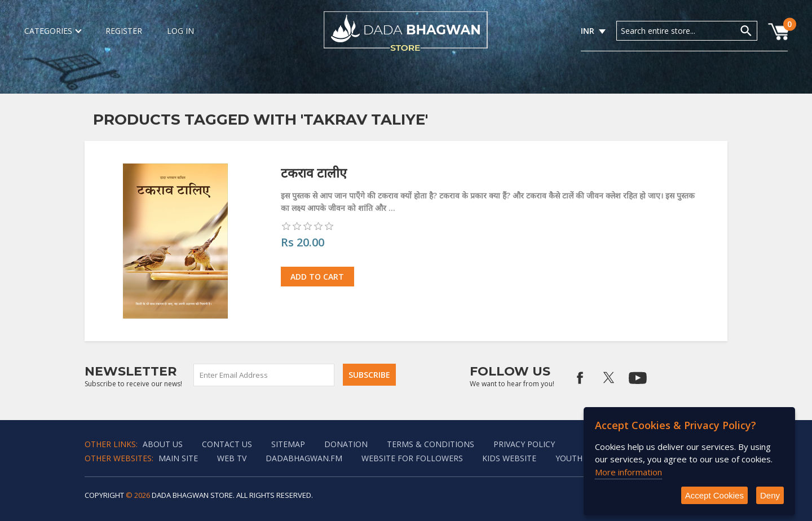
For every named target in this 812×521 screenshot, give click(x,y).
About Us (163, 444)
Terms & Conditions (431, 444)
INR (588, 31)
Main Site (178, 458)
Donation (346, 444)
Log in (180, 31)
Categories (52, 31)
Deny (770, 495)
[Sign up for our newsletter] (264, 375)
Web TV (232, 458)
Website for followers (412, 458)
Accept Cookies (714, 495)
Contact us (227, 444)
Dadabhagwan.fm (304, 458)
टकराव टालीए (314, 173)
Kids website (509, 458)
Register (124, 31)
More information (628, 472)
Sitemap (288, 444)
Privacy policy (524, 444)
